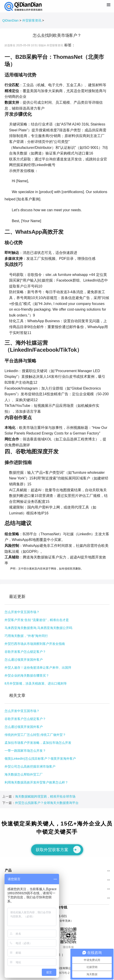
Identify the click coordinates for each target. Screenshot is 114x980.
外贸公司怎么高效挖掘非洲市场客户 (30, 766)
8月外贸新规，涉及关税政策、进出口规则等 (36, 683)
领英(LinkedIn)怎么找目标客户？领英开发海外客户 (40, 759)
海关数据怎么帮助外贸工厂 (24, 774)
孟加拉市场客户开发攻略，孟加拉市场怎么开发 (38, 743)
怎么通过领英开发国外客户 (24, 660)
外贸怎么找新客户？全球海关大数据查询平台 (47, 803)
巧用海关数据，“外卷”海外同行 (26, 636)
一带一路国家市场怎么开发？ (25, 751)
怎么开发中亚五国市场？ (22, 612)
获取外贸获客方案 (58, 850)
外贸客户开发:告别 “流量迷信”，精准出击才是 (37, 620)
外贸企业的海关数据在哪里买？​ (27, 675)
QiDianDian (10, 20)
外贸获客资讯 (32, 20)
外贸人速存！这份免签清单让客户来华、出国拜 (38, 668)
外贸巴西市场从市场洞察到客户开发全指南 (35, 644)
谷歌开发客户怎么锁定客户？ (25, 652)
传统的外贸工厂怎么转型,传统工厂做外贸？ (35, 735)
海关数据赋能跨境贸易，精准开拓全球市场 (45, 796)
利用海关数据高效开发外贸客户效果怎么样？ (36, 782)
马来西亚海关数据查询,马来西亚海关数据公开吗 (38, 628)
